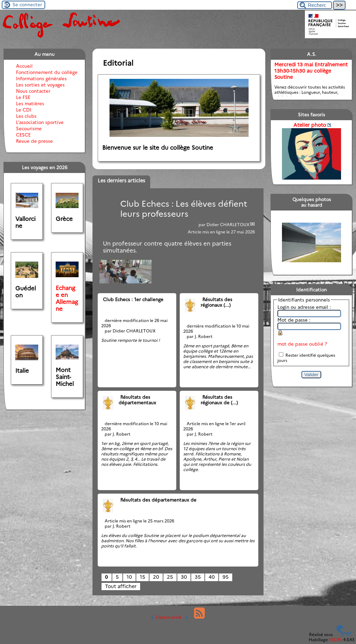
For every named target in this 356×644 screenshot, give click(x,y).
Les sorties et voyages (40, 85)
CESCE (23, 135)
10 (129, 577)
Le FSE (23, 97)
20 (156, 577)
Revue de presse (34, 141)
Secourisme (29, 129)
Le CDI (24, 110)
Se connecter (27, 5)
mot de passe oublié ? (302, 344)
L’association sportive (40, 122)
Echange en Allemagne (67, 298)
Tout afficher (121, 586)
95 (226, 577)
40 (212, 577)
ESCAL (335, 640)
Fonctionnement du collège (47, 72)
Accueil (24, 66)
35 (198, 577)
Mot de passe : (294, 320)
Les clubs (26, 116)
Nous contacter (33, 91)
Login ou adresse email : (304, 307)
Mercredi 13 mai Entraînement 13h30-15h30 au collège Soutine (311, 71)
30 (184, 577)
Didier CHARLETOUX (228, 225)
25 (170, 577)
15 (143, 577)
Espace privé (167, 617)
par (203, 225)
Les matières (30, 104)
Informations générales (41, 79)
